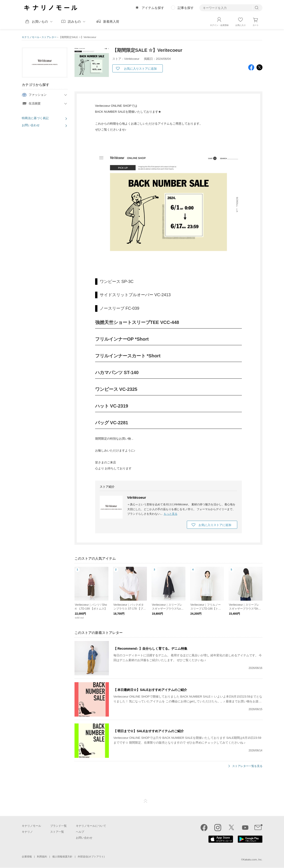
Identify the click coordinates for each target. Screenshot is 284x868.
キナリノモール (31, 37)
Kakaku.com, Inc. (253, 860)
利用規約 (42, 857)
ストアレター (49, 37)
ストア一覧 (57, 832)
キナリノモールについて (91, 826)
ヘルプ (80, 832)
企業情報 (27, 857)
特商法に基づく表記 (35, 118)
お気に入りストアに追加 (140, 69)
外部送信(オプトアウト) (91, 857)
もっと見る (171, 514)
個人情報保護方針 (62, 857)
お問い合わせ (31, 125)
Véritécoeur (137, 497)
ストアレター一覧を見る (247, 766)
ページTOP (146, 801)
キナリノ (27, 832)
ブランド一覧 (58, 826)
